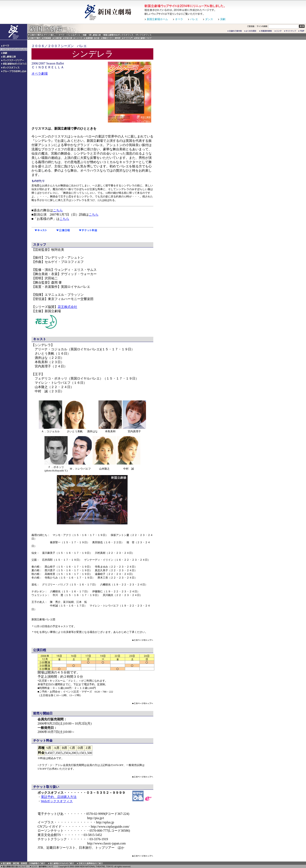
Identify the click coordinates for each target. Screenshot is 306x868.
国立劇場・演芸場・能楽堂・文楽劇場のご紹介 (24, 863)
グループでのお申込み (14, 71)
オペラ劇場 (40, 74)
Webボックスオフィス (57, 801)
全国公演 (68, 38)
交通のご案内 (235, 31)
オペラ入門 (128, 38)
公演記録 (57, 38)
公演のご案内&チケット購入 (42, 35)
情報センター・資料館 (111, 38)
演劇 (223, 19)
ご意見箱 (251, 26)
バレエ (194, 19)
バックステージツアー (14, 60)
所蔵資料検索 (266, 31)
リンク (279, 31)
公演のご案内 (34, 38)
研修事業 (47, 38)
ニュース (78, 38)
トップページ (302, 31)
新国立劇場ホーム (157, 19)
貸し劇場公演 (95, 35)
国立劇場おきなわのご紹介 (62, 863)
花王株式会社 (67, 307)
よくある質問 (251, 31)
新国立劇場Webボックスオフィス (118, 35)
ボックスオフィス (144, 35)
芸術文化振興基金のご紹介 (90, 863)
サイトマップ (291, 31)
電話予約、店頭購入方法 (59, 797)
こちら (58, 210)
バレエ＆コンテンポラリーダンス (14, 49)
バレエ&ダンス (73, 35)
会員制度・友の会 (92, 38)
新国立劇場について (143, 38)
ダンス (209, 19)
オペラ (179, 19)
